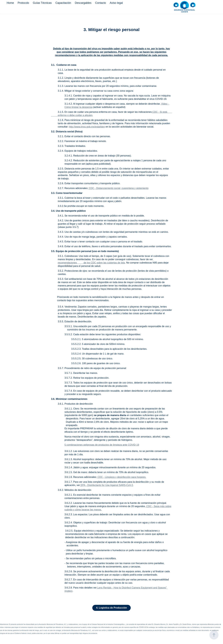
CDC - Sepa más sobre (158, 506)
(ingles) (68, 591)
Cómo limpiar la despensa (78, 107)
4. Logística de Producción (111, 608)
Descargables (83, 3)
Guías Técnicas (42, 3)
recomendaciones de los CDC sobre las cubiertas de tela (91, 263)
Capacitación (63, 3)
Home (10, 3)
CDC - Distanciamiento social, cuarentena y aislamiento (118, 188)
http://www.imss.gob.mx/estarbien (87, 127)
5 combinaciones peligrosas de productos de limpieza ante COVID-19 (102, 445)
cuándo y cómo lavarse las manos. (83, 510)
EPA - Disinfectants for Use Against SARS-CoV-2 (106, 485)
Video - (165, 104)
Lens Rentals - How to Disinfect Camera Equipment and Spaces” (132, 588)
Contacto (100, 3)
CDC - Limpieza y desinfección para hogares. (121, 477)
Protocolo (23, 3)
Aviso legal (116, 3)
